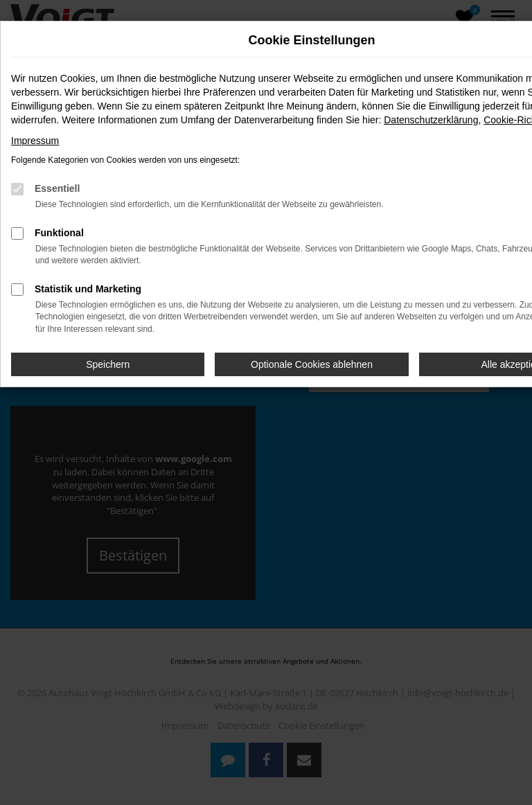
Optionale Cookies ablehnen (312, 364)
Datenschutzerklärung (431, 120)
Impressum (35, 141)
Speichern (108, 364)
